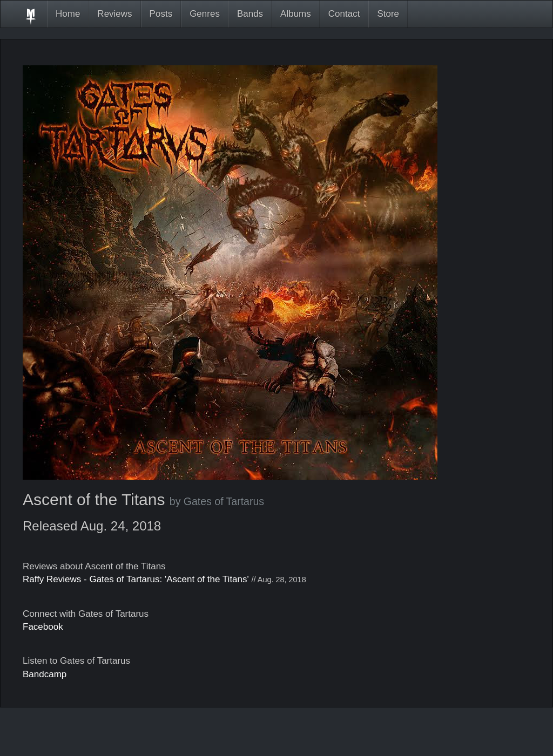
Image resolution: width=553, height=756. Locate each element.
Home (68, 14)
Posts (161, 14)
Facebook (43, 627)
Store (388, 14)
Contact (344, 14)
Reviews (114, 14)
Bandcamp (45, 674)
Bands (250, 14)
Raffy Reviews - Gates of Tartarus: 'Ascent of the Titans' (136, 579)
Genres (205, 14)
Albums (296, 14)
